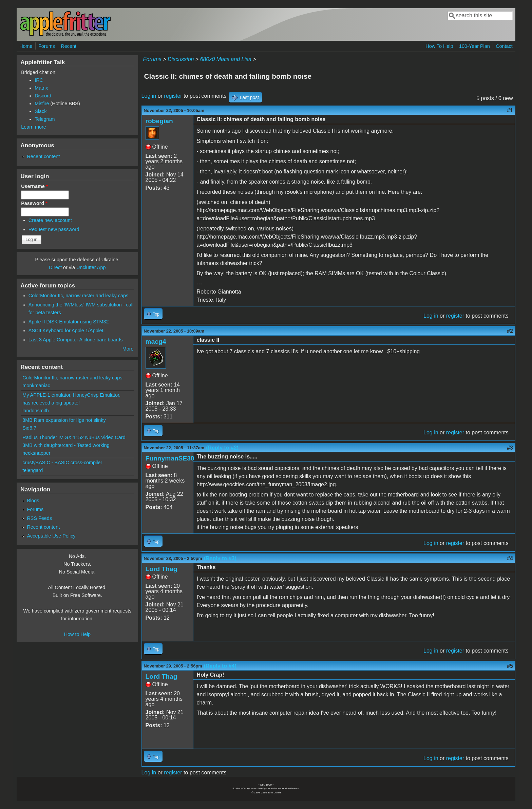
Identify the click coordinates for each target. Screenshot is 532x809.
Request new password (54, 229)
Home (26, 46)
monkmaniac (36, 385)
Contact (504, 46)
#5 (510, 666)
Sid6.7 (29, 428)
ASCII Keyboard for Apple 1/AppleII (67, 331)
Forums (47, 46)
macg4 (156, 342)
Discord (43, 96)
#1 (510, 110)
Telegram (45, 119)
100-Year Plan (474, 46)
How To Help (439, 46)
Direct (55, 267)
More (128, 349)
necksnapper (36, 453)
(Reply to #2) (222, 448)
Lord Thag (161, 569)
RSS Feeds (39, 518)
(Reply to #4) (220, 666)
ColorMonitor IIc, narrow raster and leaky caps (78, 296)
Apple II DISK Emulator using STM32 (69, 322)
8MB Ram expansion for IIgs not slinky (64, 420)
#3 (510, 448)
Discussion (181, 59)
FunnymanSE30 (170, 458)
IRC (39, 80)
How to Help (77, 634)
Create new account (50, 220)
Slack (41, 111)
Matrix (41, 88)
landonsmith (36, 411)
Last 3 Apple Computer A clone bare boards (76, 340)
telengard (33, 470)
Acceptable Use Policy (51, 536)
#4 (510, 558)
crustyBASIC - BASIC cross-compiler (62, 463)
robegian (159, 121)
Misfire (42, 104)
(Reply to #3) (220, 558)
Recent (69, 46)
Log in (149, 96)
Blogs (33, 501)
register (173, 96)
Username (34, 186)
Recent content (43, 156)
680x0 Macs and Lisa (226, 59)
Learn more (34, 127)
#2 (510, 331)
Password (34, 203)
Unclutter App (91, 267)
